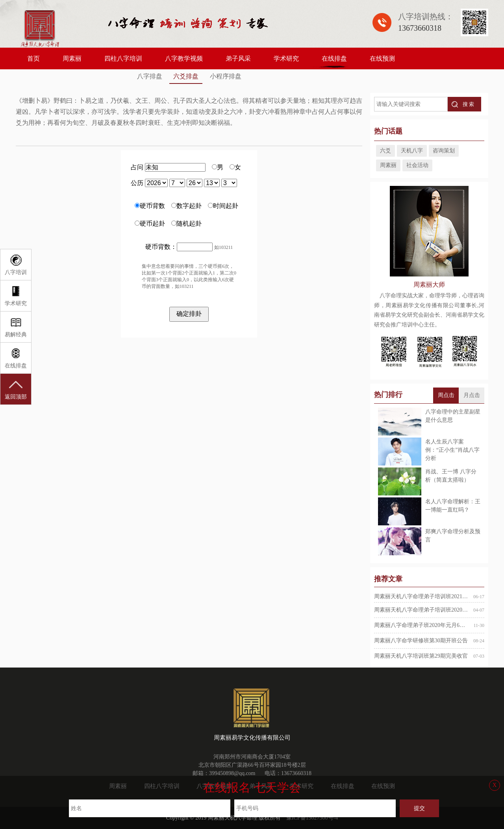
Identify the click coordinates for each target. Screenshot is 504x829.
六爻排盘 (186, 76)
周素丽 (72, 58)
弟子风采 (238, 58)
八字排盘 (150, 76)
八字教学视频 (184, 58)
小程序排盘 (226, 76)
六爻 (385, 151)
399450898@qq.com (232, 773)
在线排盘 (334, 58)
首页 (33, 58)
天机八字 (412, 151)
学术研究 (286, 58)
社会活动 (417, 165)
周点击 (446, 395)
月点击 (472, 395)
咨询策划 (444, 151)
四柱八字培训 (123, 58)
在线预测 (382, 58)
